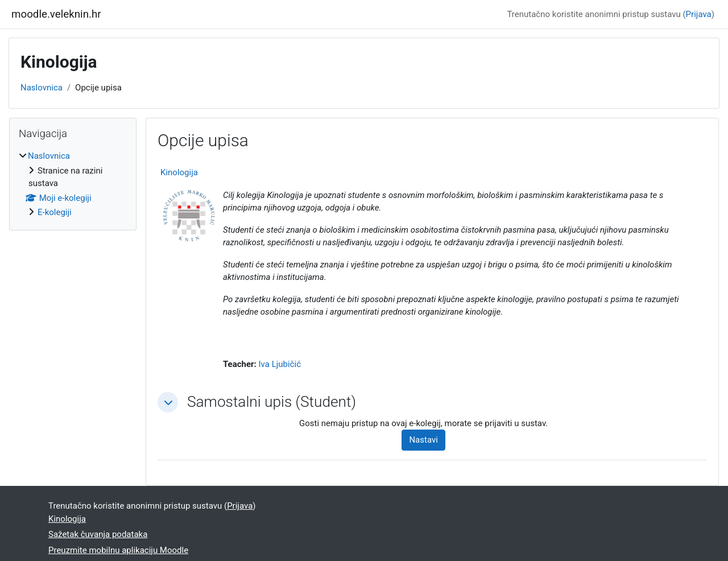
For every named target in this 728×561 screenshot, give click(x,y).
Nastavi (423, 440)
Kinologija (179, 172)
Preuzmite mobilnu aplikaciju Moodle (118, 550)
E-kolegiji (55, 212)
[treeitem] (73, 184)
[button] (168, 402)
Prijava (699, 14)
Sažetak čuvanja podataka (98, 534)
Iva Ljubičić (280, 364)
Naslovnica (42, 88)
